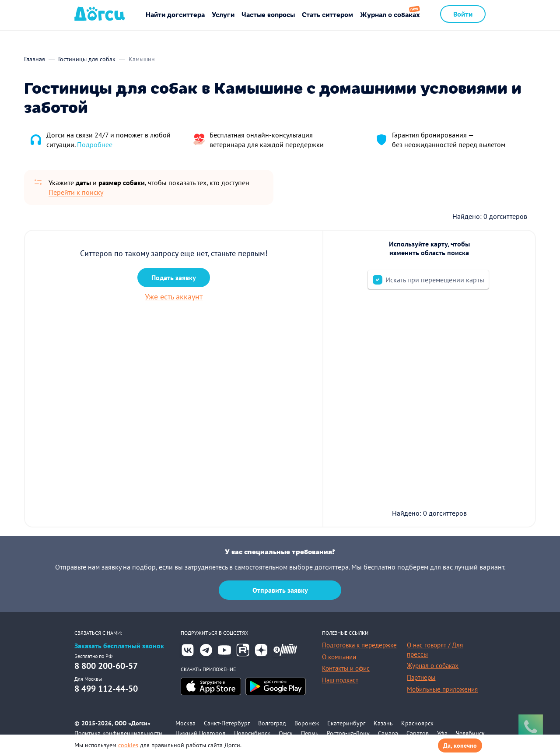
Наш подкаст (340, 680)
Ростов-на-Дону (348, 733)
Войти (463, 14)
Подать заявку (174, 278)
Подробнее (95, 144)
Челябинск (470, 733)
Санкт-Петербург (227, 723)
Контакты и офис (346, 668)
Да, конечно (460, 745)
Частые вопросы (268, 14)
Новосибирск (252, 733)
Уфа (442, 733)
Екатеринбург (346, 723)
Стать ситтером (327, 14)
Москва (185, 723)
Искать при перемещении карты (435, 280)
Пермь (310, 733)
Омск (286, 733)
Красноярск (417, 723)
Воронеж (307, 723)
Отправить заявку (280, 590)
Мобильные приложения (442, 689)
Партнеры (421, 677)
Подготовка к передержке (359, 645)
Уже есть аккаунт (174, 297)
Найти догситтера (175, 14)
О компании (339, 657)
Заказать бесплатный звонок (119, 646)
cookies (128, 745)
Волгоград (272, 723)
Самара (388, 733)
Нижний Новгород (201, 733)
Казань (383, 723)
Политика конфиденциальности (118, 733)
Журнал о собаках (390, 14)
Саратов (418, 733)
